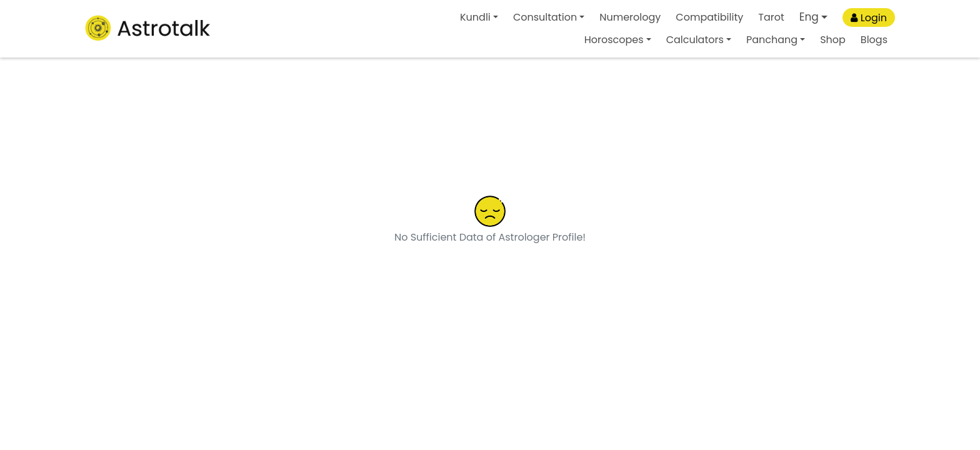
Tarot (771, 17)
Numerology (630, 17)
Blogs (874, 40)
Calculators (695, 40)
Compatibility (709, 17)
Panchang (772, 40)
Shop (833, 40)
